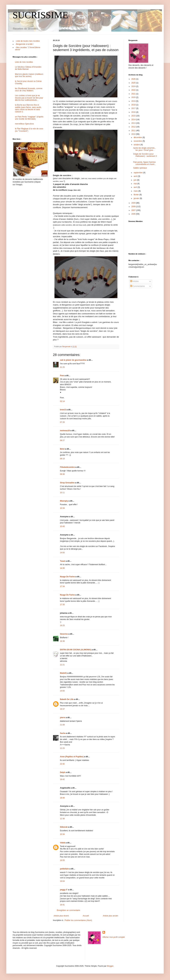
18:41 (62, 905)
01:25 (62, 367)
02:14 (62, 401)
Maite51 (63, 673)
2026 (134, 79)
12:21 (62, 665)
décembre (138, 137)
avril (136, 187)
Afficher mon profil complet (114, 937)
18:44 (62, 798)
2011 (134, 131)
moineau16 (65, 431)
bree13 (63, 410)
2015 (134, 116)
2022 (134, 90)
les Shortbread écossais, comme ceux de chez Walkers (29, 90)
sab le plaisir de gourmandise (73, 360)
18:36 (62, 641)
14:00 (62, 553)
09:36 (62, 474)
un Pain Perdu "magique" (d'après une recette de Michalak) (29, 118)
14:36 (62, 568)
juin (135, 180)
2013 (134, 123)
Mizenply (64, 501)
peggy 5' (64, 890)
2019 (134, 101)
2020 (134, 97)
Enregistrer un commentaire (68, 910)
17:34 (62, 586)
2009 (134, 203)
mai (135, 184)
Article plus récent (61, 916)
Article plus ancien (111, 916)
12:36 (62, 819)
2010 (134, 134)
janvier (137, 198)
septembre (138, 173)
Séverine (64, 634)
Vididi (62, 843)
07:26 (62, 422)
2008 (134, 207)
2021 (134, 94)
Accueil (86, 916)
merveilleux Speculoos (24, 124)
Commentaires (137, 286)
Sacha (63, 733)
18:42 (62, 779)
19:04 (62, 881)
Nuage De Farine (67, 577)
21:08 (62, 725)
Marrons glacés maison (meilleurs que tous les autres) (29, 75)
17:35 (62, 605)
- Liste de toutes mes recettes (27, 41)
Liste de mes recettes (24, 62)
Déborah (64, 827)
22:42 (62, 764)
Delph (63, 772)
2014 (134, 120)
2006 (134, 214)
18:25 (62, 625)
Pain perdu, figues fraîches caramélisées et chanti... (144, 163)
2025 (134, 83)
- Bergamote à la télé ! (24, 44)
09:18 (62, 459)
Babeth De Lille (67, 699)
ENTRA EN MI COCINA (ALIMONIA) (76, 650)
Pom (62, 376)
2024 (134, 86)
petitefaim (64, 869)
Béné (62, 449)
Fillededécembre (67, 467)
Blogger (110, 966)
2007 (134, 210)
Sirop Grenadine (67, 483)
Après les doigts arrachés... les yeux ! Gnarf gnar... (145, 149)
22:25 (62, 748)
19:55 (62, 860)
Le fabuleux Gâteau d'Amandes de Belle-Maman (28, 68)
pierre (63, 718)
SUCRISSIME (40, 15)
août (136, 176)
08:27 (62, 440)
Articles (134, 281)
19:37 (62, 709)
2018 (134, 105)
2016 (134, 112)
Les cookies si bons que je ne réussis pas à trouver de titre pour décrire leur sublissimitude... (29, 98)
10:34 (62, 508)
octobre (137, 145)
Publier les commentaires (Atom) (78, 920)
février (137, 195)
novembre (138, 141)
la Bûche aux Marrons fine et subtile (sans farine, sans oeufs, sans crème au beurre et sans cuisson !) (28, 108)
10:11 (62, 493)
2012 (134, 127)
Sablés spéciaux (140, 168)
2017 (134, 108)
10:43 (62, 526)
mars (136, 191)
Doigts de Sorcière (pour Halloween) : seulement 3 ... (145, 156)
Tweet (63, 561)
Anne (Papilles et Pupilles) (72, 757)
